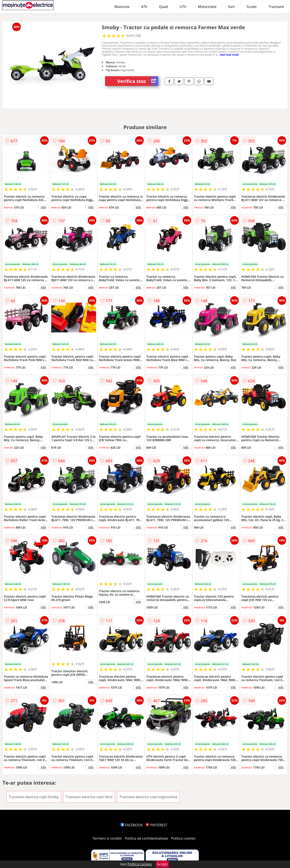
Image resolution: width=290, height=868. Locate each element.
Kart (232, 7)
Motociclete (207, 7)
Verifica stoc (138, 81)
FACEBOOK (132, 825)
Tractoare (276, 7)
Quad (164, 7)
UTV (183, 7)
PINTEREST (156, 825)
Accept (162, 864)
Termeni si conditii (107, 838)
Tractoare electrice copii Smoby (34, 797)
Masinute (122, 7)
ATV (144, 7)
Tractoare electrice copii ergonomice (148, 797)
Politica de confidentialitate (147, 838)
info (43, 207)
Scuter (252, 7)
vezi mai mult (229, 55)
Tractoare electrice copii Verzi (89, 797)
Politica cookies (183, 838)
